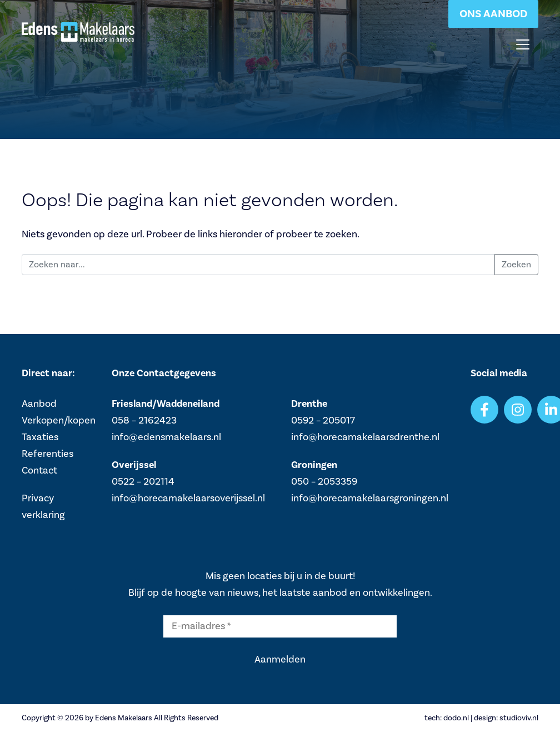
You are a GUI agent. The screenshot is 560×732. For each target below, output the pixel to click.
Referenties (47, 454)
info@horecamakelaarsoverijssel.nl (188, 498)
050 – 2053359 (324, 482)
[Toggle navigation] (523, 44)
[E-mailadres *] (280, 626)
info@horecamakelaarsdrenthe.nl (365, 437)
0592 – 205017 (323, 420)
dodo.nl (456, 718)
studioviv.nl (519, 718)
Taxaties (40, 437)
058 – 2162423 (144, 420)
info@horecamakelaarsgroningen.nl (370, 498)
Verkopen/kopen (59, 420)
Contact (39, 470)
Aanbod (39, 404)
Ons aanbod (493, 14)
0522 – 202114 (143, 482)
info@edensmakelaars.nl (166, 437)
